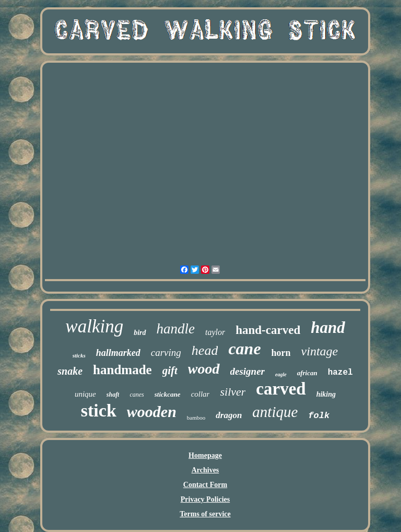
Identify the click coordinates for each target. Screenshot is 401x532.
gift (170, 371)
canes (137, 395)
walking (94, 326)
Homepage (205, 455)
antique (275, 412)
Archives (205, 470)
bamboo (196, 418)
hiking (326, 394)
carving (166, 352)
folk (319, 416)
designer (248, 371)
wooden (152, 412)
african (307, 373)
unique (85, 394)
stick (99, 410)
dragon (229, 415)
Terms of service (205, 514)
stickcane (168, 394)
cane (244, 349)
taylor (215, 332)
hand (328, 327)
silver (233, 392)
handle (176, 329)
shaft (113, 395)
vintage (320, 351)
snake (70, 371)
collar (200, 394)
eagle (281, 374)
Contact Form (205, 485)
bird (140, 333)
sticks (79, 355)
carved (281, 389)
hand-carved (268, 330)
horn (281, 353)
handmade (122, 370)
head (205, 350)
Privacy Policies (205, 499)
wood (204, 369)
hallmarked (118, 353)
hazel (340, 373)
